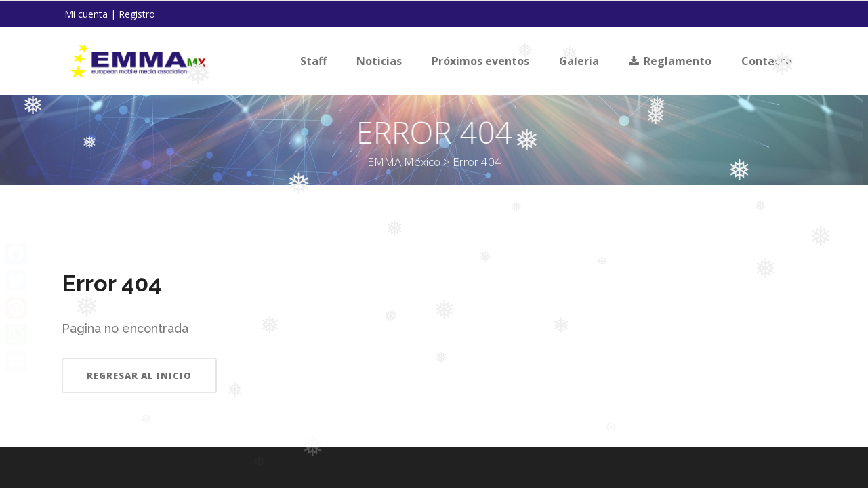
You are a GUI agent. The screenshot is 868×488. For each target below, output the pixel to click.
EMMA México (436, 162)
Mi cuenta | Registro (110, 14)
